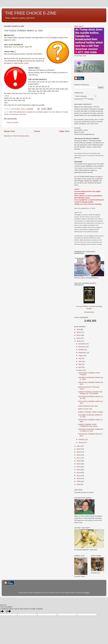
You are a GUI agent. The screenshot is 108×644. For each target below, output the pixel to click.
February (82, 439)
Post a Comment (13, 122)
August (81, 356)
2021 (79, 446)
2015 (79, 464)
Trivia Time (22, 114)
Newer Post (9, 131)
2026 (79, 329)
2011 (79, 476)
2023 (79, 338)
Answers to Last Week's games (38, 112)
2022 (11, 112)
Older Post (64, 131)
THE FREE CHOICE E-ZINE (31, 13)
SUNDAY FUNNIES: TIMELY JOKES (91, 412)
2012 (79, 473)
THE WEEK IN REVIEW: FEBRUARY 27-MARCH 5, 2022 (91, 430)
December (82, 344)
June (80, 361)
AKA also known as (20, 112)
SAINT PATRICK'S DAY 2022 (88, 406)
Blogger (87, 593)
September (82, 353)
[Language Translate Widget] (85, 96)
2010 (79, 478)
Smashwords (89, 312)
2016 (79, 461)
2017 (79, 458)
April (80, 367)
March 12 (59, 112)
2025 (79, 332)
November (82, 347)
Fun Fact (52, 112)
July (80, 358)
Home (37, 131)
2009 (79, 481)
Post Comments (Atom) (21, 136)
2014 (79, 467)
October (81, 350)
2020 (79, 449)
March (81, 370)
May (80, 364)
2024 (79, 335)
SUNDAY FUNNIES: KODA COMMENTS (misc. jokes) (88, 425)
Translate (88, 99)
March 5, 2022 (18, 63)
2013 (79, 470)
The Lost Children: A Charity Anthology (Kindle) (89, 306)
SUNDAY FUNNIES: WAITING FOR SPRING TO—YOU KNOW (90, 393)
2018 (79, 455)
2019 (79, 452)
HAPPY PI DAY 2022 (85, 409)
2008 (79, 484)
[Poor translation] (8, 611)
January (81, 442)
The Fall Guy (14, 114)
